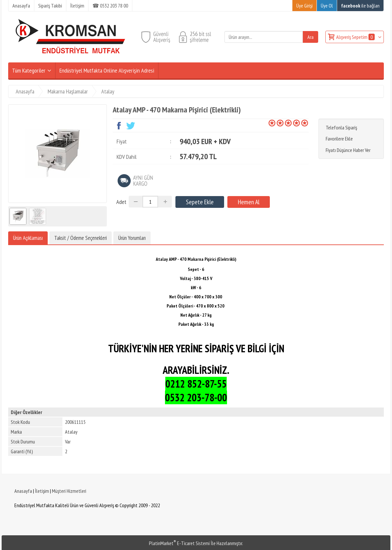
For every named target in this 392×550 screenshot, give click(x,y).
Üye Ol (327, 6)
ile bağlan (360, 6)
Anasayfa (23, 491)
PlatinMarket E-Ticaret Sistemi (179, 543)
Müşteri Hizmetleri (69, 491)
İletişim (42, 491)
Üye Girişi (304, 6)
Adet (121, 202)
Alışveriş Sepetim (356, 37)
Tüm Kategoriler (29, 70)
